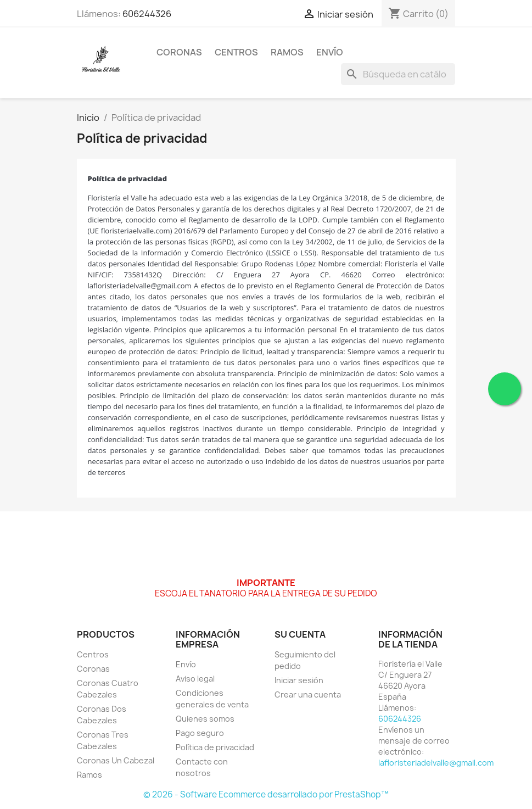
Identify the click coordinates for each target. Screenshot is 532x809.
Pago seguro (200, 733)
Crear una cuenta (308, 694)
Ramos (287, 52)
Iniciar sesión (299, 680)
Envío (330, 52)
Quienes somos (205, 719)
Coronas (179, 52)
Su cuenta (300, 634)
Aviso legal (195, 679)
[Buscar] (398, 74)
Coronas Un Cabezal (116, 760)
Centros (236, 52)
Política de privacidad (215, 747)
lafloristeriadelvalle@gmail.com (436, 763)
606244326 (147, 14)
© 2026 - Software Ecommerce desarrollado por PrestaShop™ (266, 794)
